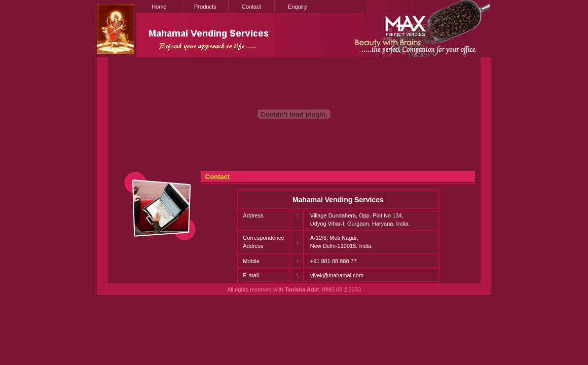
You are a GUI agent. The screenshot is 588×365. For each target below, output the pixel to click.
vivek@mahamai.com (337, 275)
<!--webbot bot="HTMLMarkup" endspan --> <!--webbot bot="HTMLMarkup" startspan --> (294, 85)
